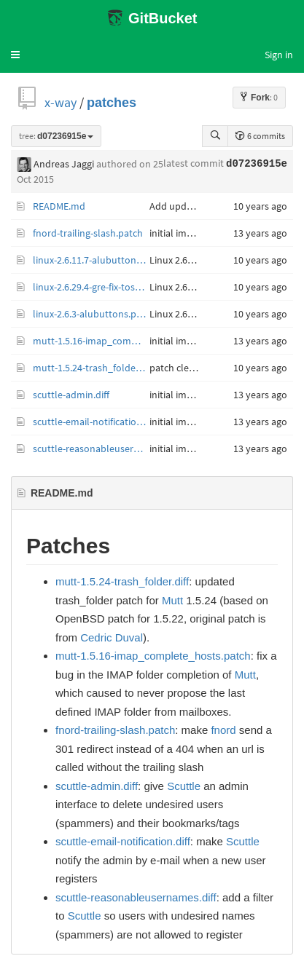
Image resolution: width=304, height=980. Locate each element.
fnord (223, 730)
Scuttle (184, 786)
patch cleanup (180, 368)
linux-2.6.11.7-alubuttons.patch (91, 260)
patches (112, 102)
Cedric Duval (112, 637)
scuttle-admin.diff (71, 395)
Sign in (279, 55)
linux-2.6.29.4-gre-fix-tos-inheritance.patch (91, 287)
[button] (15, 55)
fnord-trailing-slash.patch (88, 233)
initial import (178, 233)
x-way (61, 102)
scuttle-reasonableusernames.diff (91, 448)
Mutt (172, 600)
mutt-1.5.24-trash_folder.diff (91, 368)
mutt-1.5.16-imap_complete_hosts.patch (91, 341)
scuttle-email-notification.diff (91, 422)
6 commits (260, 136)
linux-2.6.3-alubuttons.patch (91, 314)
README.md (59, 206)
